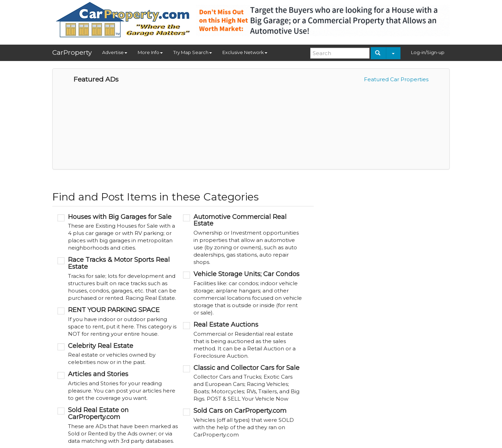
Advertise (115, 52)
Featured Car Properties (396, 79)
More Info (150, 52)
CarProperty (72, 52)
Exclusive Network (245, 52)
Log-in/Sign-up (428, 52)
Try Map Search (193, 52)
